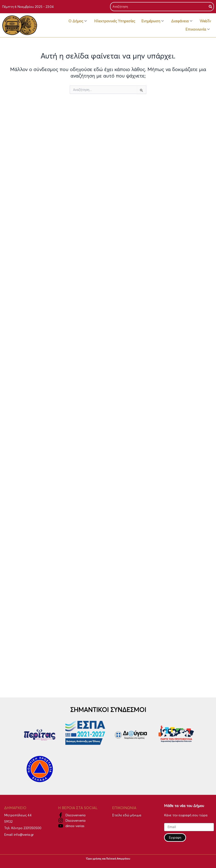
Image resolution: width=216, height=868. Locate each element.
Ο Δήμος (78, 21)
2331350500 (32, 828)
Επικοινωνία (197, 29)
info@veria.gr (24, 835)
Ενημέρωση (152, 21)
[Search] (210, 7)
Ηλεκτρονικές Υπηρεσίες (115, 21)
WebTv (205, 21)
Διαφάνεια (182, 21)
